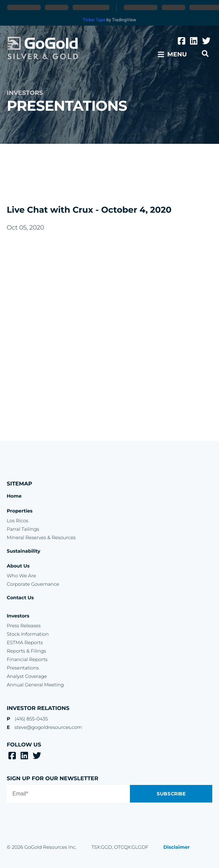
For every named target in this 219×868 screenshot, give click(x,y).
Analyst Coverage (27, 676)
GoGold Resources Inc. (43, 48)
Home (14, 496)
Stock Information (28, 634)
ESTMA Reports (25, 642)
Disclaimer (176, 847)
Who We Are (21, 576)
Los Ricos (18, 521)
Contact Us (20, 598)
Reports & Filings (26, 651)
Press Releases (24, 626)
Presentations (23, 668)
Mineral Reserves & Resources (41, 537)
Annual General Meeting (35, 685)
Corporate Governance (33, 584)
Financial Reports (27, 659)
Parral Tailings (23, 529)
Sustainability (23, 551)
